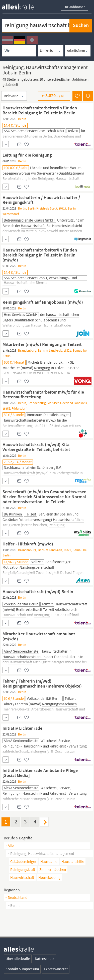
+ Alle (9, 846)
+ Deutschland (16, 898)
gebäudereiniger (23, 862)
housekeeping (49, 878)
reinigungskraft (23, 870)
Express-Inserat (56, 969)
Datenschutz (44, 959)
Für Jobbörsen (74, 7)
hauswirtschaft (22, 878)
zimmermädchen (53, 870)
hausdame (49, 862)
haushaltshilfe (73, 862)
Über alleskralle (18, 959)
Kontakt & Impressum (22, 969)
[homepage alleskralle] (22, 5)
